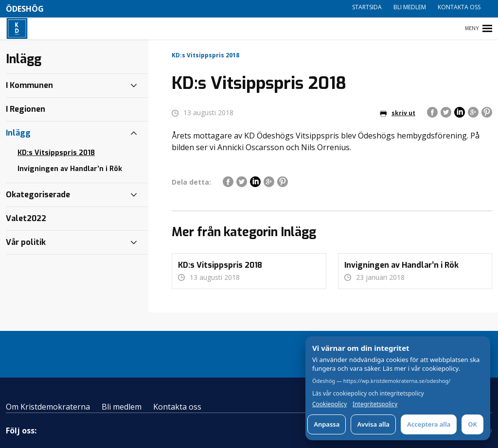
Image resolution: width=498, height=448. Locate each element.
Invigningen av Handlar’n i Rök (70, 169)
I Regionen (26, 109)
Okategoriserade (38, 195)
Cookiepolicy (329, 404)
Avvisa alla (373, 424)
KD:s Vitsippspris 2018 (56, 153)
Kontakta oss (459, 7)
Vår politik (26, 242)
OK (472, 424)
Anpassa (327, 424)
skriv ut (398, 113)
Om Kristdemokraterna (48, 407)
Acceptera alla (429, 424)
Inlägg (18, 133)
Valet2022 (26, 218)
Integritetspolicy (375, 404)
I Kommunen (29, 85)
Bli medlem (410, 7)
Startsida (367, 7)
